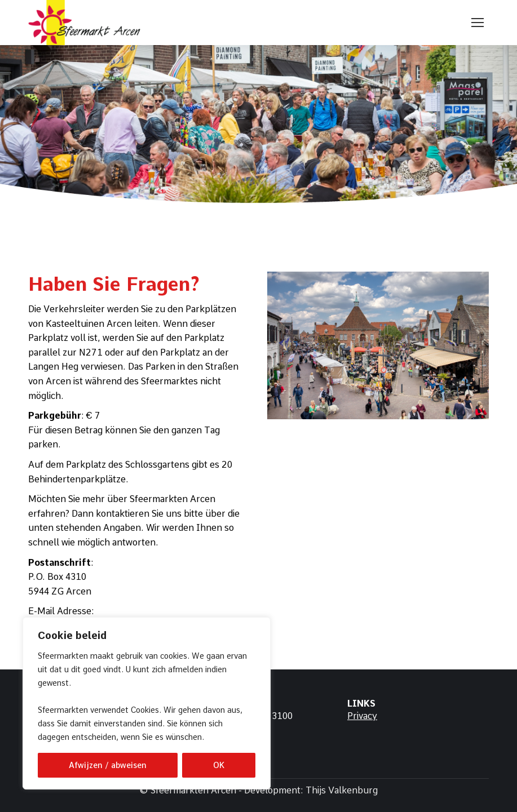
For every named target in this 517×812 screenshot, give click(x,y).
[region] (147, 703)
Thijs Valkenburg (342, 790)
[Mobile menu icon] (478, 23)
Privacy (362, 716)
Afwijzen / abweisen (108, 765)
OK (219, 765)
